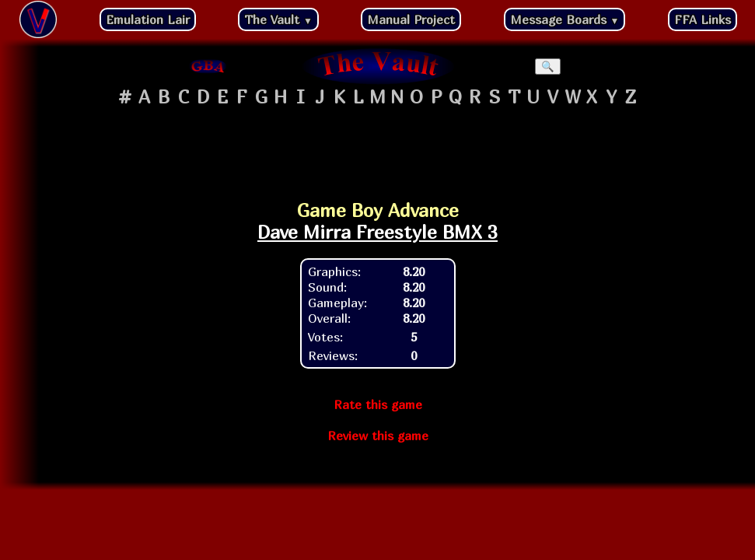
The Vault (278, 19)
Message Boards (565, 19)
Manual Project (411, 19)
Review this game (378, 436)
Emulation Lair (148, 19)
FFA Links (703, 19)
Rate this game (378, 404)
